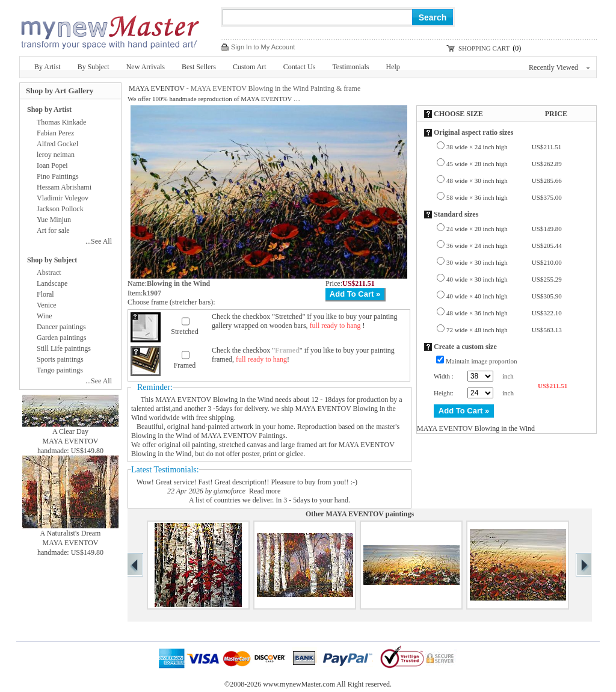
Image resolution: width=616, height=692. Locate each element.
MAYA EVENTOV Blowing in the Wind (214, 400)
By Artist (48, 67)
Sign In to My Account (263, 47)
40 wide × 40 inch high (504, 296)
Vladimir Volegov (63, 198)
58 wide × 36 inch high (504, 197)
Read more (265, 491)
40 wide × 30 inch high (504, 279)
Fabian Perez (55, 133)
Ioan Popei (52, 165)
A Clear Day (70, 431)
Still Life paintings (64, 348)
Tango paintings (60, 370)
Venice (47, 305)
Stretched (184, 332)
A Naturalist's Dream (71, 533)
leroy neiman (56, 155)
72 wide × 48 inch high (504, 330)
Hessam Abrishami (64, 187)
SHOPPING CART (484, 48)
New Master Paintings (109, 29)
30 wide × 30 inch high (504, 262)
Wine (45, 316)
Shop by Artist (49, 110)
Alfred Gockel (57, 144)
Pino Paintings (58, 176)
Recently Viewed (559, 67)
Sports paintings (60, 359)
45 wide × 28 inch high (504, 164)
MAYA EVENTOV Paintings (243, 436)
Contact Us (300, 67)
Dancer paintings (61, 327)
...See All (99, 241)
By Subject (94, 67)
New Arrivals (146, 67)
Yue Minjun (54, 220)
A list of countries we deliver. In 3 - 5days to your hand (269, 500)
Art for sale (53, 230)
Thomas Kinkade (61, 122)
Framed (185, 365)
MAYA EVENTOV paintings (370, 514)
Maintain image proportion (482, 361)
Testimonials (350, 67)
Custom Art (250, 67)
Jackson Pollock (60, 209)
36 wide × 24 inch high (504, 246)
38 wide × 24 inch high (504, 147)
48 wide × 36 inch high (504, 313)
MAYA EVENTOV (157, 88)
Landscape (52, 283)
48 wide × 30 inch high (504, 181)
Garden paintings (61, 338)
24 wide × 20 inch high (504, 229)
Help (393, 67)
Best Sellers (199, 67)
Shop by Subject (52, 260)
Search (433, 17)
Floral (45, 294)
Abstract (49, 273)
